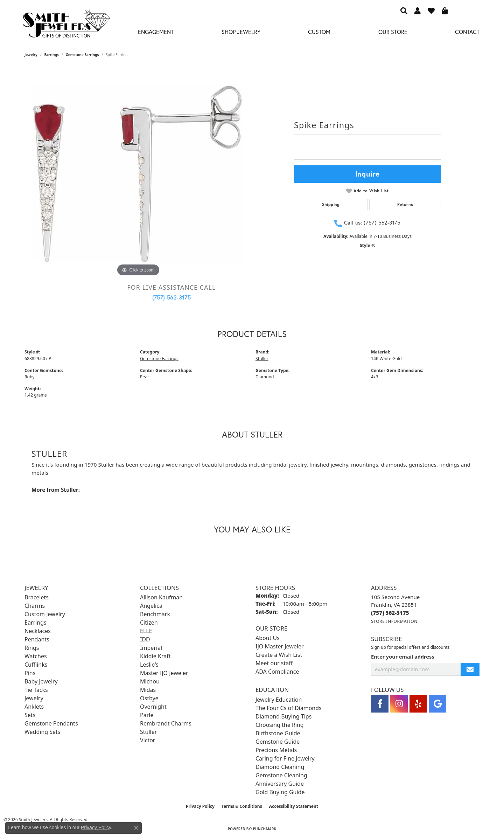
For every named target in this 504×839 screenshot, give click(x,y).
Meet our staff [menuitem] (274, 663)
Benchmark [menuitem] (155, 614)
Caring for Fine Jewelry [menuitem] (285, 758)
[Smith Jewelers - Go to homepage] (66, 25)
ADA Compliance (277, 672)
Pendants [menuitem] (37, 639)
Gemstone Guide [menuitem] (278, 742)
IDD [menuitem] (145, 639)
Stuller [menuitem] (148, 732)
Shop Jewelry (241, 32)
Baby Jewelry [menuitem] (41, 681)
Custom (319, 32)
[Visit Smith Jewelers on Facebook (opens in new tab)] (380, 704)
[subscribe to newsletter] (470, 669)
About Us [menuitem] (268, 638)
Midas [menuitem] (148, 690)
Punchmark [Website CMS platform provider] (265, 829)
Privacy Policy (200, 806)
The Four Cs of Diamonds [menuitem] (289, 708)
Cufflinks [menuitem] (36, 665)
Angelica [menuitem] (151, 606)
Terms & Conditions (242, 806)
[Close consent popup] (136, 828)
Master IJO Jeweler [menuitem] (164, 673)
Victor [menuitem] (148, 740)
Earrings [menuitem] (36, 623)
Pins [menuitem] (30, 673)
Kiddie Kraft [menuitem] (155, 656)
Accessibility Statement (294, 806)
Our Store (393, 32)
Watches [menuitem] (36, 656)
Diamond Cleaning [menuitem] (280, 767)
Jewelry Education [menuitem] (279, 700)
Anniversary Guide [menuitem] (280, 784)
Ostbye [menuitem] (149, 698)
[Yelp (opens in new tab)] (418, 704)
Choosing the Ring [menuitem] (280, 725)
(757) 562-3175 (172, 297)
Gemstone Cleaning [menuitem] (281, 775)
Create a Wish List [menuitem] (279, 655)
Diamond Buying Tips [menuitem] (283, 716)
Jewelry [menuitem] (34, 698)
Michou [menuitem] (150, 681)
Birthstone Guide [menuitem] (278, 733)
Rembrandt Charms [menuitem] (166, 723)
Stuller (262, 359)
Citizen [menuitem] (149, 623)
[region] (138, 173)
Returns (405, 204)
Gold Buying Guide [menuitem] (280, 792)
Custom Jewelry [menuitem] (45, 614)
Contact (467, 32)
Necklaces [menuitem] (38, 631)
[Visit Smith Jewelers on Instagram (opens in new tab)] (399, 704)
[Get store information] (394, 621)
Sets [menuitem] (30, 715)
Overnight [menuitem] (153, 707)
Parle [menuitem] (147, 715)
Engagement (156, 32)
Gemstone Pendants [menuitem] (51, 723)
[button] (404, 11)
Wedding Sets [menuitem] (43, 732)
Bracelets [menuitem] (37, 597)
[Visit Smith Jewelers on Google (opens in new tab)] (437, 704)
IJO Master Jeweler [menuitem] (280, 646)
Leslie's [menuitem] (149, 665)
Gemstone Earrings (82, 55)
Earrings (52, 55)
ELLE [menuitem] (146, 631)
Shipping (331, 204)
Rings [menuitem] (32, 648)
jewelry (31, 55)
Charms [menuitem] (35, 606)
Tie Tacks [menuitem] (36, 690)
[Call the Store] (390, 613)
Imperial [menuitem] (151, 648)
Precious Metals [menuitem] (276, 750)
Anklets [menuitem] (34, 707)
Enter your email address (402, 656)
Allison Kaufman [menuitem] (161, 597)
